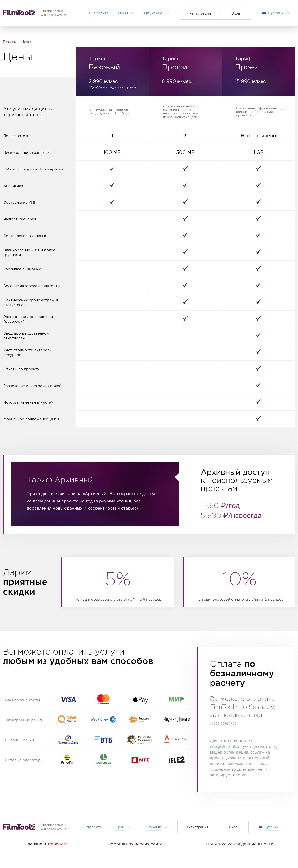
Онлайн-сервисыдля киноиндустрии (55, 827)
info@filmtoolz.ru (226, 746)
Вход (236, 13)
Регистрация (200, 13)
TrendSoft (57, 844)
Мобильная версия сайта (136, 844)
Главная (10, 42)
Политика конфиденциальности (240, 844)
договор (223, 723)
